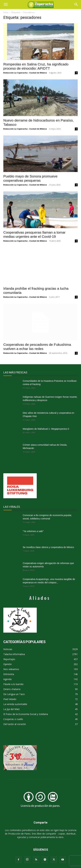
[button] (76, 4)
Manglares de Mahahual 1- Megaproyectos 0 (46, 429)
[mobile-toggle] (6, 4)
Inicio (6, 12)
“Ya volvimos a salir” (33, 531)
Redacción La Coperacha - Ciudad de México (25, 73)
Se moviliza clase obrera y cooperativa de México (48, 547)
